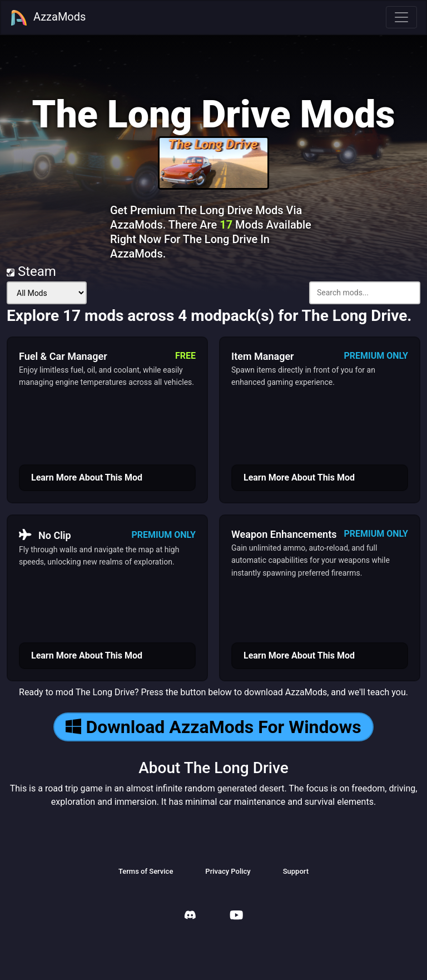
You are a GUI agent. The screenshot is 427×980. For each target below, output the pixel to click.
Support (296, 871)
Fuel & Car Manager (63, 356)
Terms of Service (146, 871)
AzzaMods (48, 18)
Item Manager (263, 356)
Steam (31, 271)
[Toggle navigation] (401, 17)
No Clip (45, 535)
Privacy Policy (228, 871)
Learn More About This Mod (87, 477)
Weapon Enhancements (284, 534)
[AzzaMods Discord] (190, 916)
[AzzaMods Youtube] (236, 916)
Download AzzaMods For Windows (213, 727)
